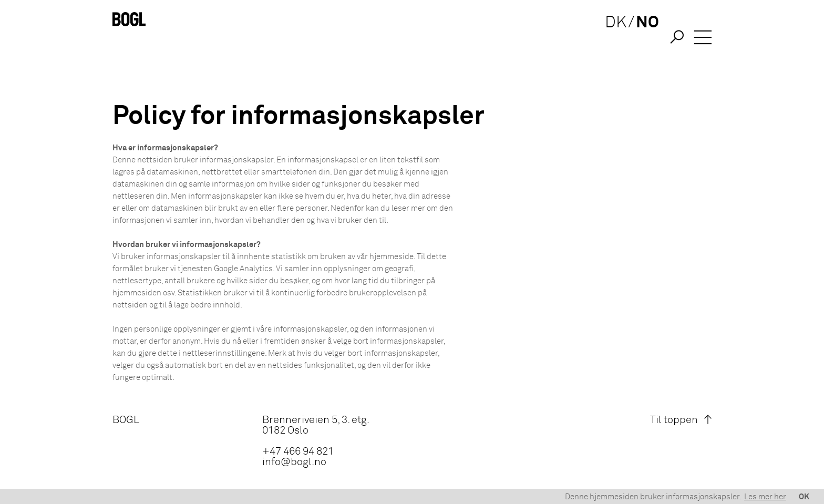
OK (804, 497)
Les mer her (765, 497)
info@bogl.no (294, 462)
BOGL (126, 420)
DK (611, 38)
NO (643, 38)
